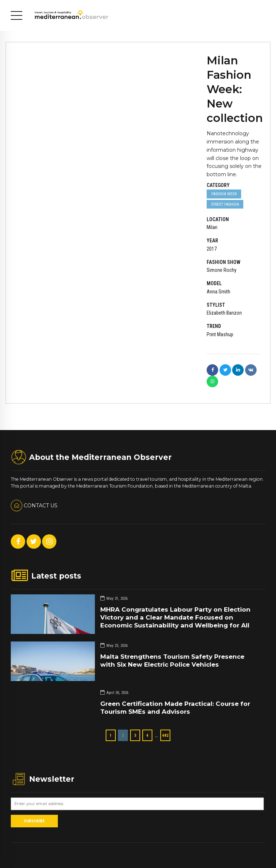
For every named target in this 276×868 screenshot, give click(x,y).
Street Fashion (225, 204)
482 (165, 735)
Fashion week (224, 194)
